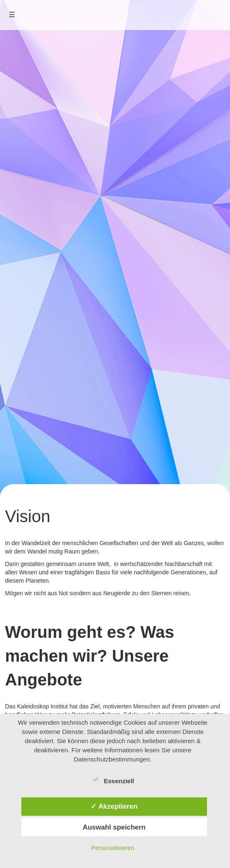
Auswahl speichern (114, 827)
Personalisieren (113, 848)
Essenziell (113, 780)
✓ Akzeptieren (114, 806)
